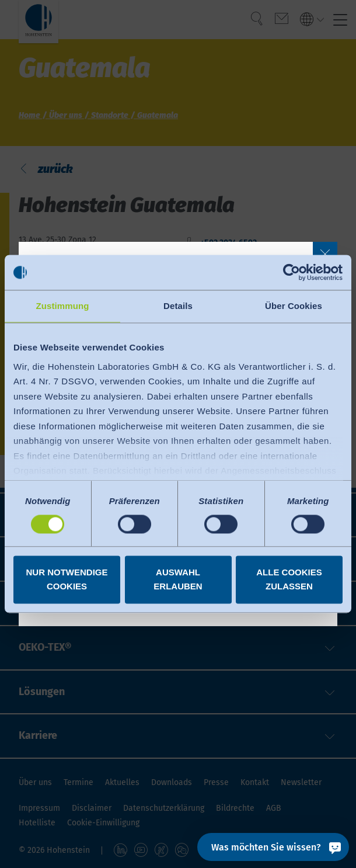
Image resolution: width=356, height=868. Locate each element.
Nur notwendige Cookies (67, 580)
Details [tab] (178, 306)
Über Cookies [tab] (294, 306)
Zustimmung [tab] (63, 306)
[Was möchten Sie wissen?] (273, 847)
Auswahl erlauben (178, 580)
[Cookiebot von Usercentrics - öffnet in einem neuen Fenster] (292, 272)
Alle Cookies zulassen (289, 580)
